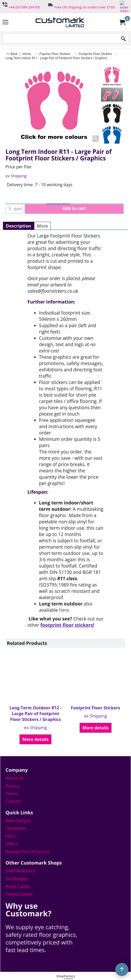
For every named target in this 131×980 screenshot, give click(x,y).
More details (35, 739)
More (43, 226)
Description (19, 226)
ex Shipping (16, 176)
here (64, 610)
